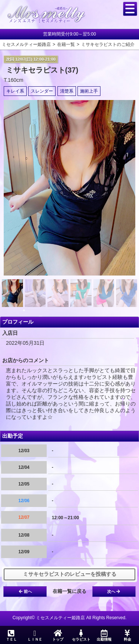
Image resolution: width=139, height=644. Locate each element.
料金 (127, 635)
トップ (58, 635)
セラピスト (81, 635)
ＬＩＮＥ (34, 635)
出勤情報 (104, 635)
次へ (114, 591)
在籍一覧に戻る (69, 591)
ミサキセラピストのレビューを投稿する (70, 574)
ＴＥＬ (11, 636)
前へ (25, 591)
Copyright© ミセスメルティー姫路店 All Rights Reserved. (70, 618)
